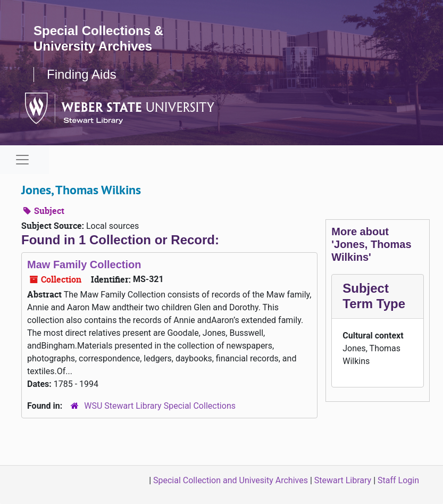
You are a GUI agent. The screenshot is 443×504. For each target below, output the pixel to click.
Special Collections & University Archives (98, 38)
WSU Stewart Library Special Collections (160, 406)
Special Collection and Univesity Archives (231, 480)
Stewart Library (343, 480)
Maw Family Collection (84, 265)
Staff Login (398, 480)
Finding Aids (82, 74)
